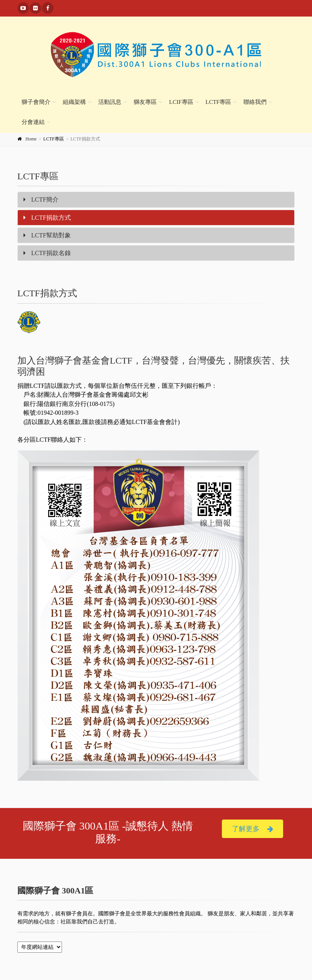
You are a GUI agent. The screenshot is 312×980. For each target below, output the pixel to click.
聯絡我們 (255, 102)
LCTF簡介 (41, 200)
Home (31, 139)
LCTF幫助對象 (47, 235)
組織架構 (74, 102)
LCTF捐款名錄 (47, 253)
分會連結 (33, 122)
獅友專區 (145, 102)
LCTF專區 (219, 102)
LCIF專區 (181, 102)
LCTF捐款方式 (47, 218)
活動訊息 (110, 102)
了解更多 (252, 829)
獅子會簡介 (36, 102)
